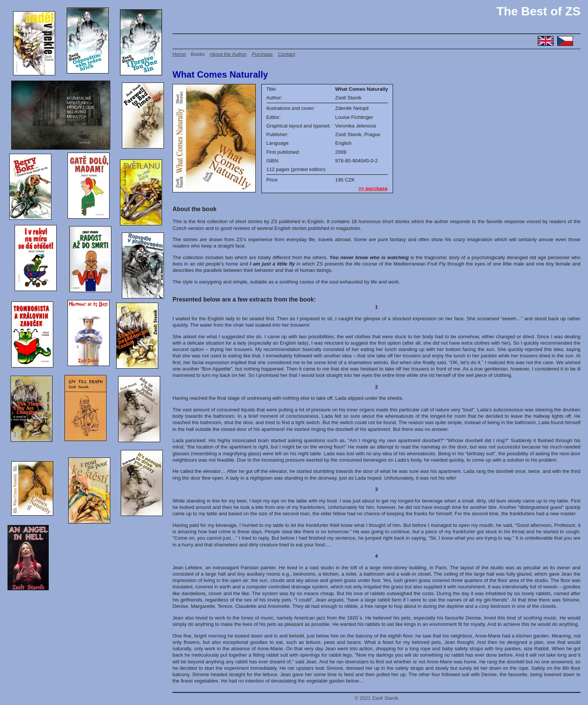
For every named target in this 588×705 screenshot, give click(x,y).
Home (179, 54)
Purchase (262, 54)
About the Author (228, 54)
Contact (286, 54)
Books (198, 54)
